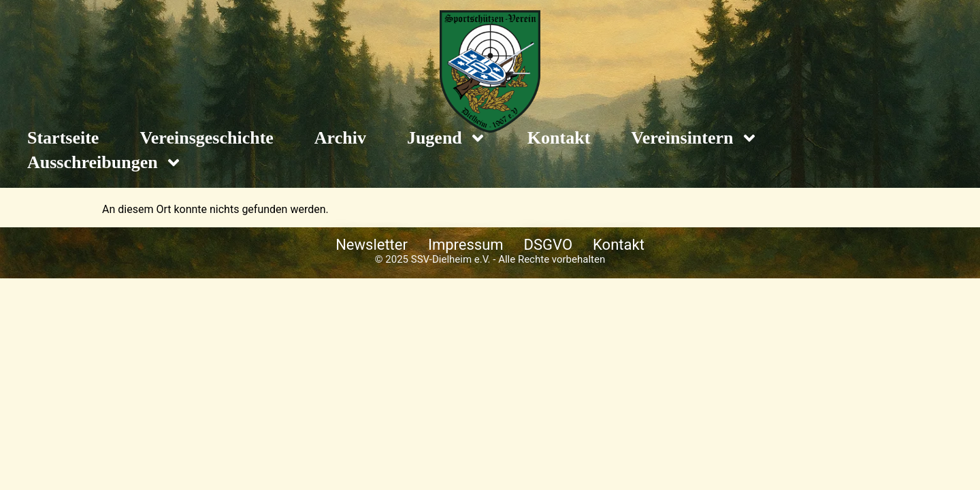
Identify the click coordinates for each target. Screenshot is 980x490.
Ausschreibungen (105, 163)
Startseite (63, 138)
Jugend (447, 138)
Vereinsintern (694, 138)
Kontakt (559, 138)
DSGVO (549, 245)
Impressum (466, 245)
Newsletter (372, 245)
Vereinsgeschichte (206, 138)
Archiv (340, 138)
